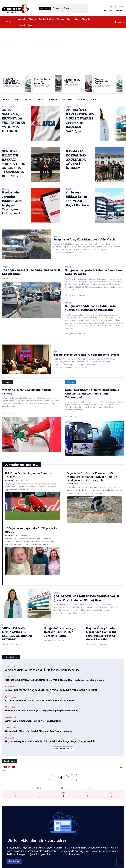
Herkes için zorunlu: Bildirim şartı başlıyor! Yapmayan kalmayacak (14, 200)
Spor (56, 350)
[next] (85, 8)
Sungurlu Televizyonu (62, 252)
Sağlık (68, 107)
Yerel (88, 619)
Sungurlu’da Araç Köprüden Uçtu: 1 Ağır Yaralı (79, 240)
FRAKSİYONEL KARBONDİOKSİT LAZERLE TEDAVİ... (10, 81)
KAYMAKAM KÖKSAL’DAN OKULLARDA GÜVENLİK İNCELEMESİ (75, 159)
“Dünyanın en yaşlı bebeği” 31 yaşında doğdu (31, 524)
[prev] (81, 8)
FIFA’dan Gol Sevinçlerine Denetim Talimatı (29, 469)
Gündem (6, 148)
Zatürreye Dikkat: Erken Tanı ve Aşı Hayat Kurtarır (33, 715)
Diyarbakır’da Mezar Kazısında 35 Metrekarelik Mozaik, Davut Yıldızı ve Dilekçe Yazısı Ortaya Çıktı (92, 471)
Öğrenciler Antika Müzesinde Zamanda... (42, 81)
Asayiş (57, 236)
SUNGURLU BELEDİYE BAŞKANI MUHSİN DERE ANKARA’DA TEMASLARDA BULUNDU (12, 162)
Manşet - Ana (8, 107)
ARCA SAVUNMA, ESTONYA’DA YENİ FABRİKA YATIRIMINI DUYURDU (42, 664)
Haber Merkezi (8, 407)
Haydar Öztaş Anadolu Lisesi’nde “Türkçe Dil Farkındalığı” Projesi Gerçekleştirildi (51, 735)
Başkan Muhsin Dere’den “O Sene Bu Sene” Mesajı (81, 353)
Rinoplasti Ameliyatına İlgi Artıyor (103, 81)
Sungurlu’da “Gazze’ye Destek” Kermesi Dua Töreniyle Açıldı (60, 626)
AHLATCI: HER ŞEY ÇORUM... (71, 81)
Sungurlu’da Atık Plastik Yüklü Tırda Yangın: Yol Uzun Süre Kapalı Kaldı (93, 307)
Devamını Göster (63, 742)
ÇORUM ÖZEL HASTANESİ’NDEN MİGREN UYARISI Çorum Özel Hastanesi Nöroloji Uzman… (55, 674)
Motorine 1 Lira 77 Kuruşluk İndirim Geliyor (29, 388)
